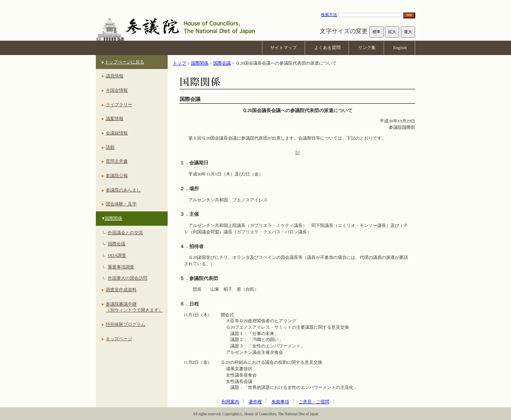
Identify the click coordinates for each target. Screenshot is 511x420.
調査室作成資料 (121, 290)
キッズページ (119, 339)
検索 (409, 15)
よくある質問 (327, 47)
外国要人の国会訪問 (128, 278)
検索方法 (329, 15)
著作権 (255, 402)
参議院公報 (117, 175)
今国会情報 (117, 90)
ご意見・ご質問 (314, 402)
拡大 (392, 32)
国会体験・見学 (121, 204)
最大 (408, 32)
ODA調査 (117, 255)
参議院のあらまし (123, 190)
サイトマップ (283, 47)
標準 (376, 32)
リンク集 (367, 47)
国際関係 (113, 218)
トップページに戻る (124, 62)
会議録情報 (117, 133)
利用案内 (230, 402)
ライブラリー (119, 105)
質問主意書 (117, 161)
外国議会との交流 (125, 233)
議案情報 (115, 118)
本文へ (255, 4)
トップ (179, 63)
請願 (110, 147)
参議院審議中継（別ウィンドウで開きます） (134, 307)
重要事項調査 (121, 267)
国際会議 (117, 244)
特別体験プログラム (126, 324)
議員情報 (115, 76)
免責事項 (280, 402)
